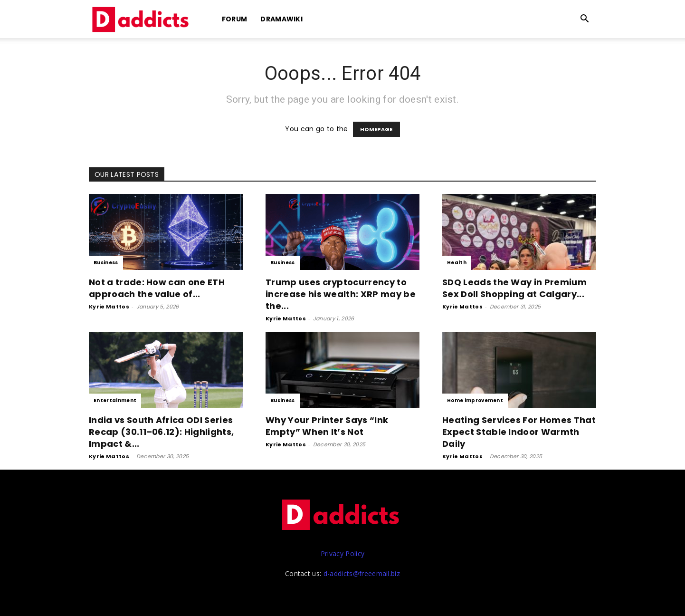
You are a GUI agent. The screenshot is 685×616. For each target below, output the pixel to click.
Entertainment (115, 400)
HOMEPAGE (376, 129)
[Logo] (142, 19)
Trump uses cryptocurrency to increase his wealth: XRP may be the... (341, 294)
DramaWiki (281, 19)
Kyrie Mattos (109, 307)
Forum (235, 19)
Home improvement (475, 400)
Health (457, 263)
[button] (585, 20)
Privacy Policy (342, 553)
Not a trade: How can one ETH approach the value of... (157, 288)
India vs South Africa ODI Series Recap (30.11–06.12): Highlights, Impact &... (161, 432)
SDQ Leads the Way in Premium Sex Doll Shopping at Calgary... (514, 288)
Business (106, 263)
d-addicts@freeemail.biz (362, 573)
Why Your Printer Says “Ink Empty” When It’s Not (327, 426)
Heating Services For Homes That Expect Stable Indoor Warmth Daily (519, 432)
